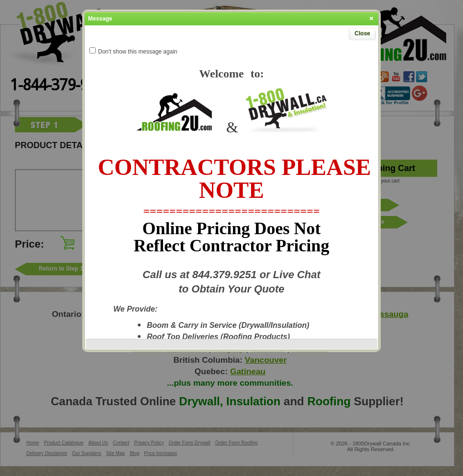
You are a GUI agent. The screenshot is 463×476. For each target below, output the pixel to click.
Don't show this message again (138, 52)
